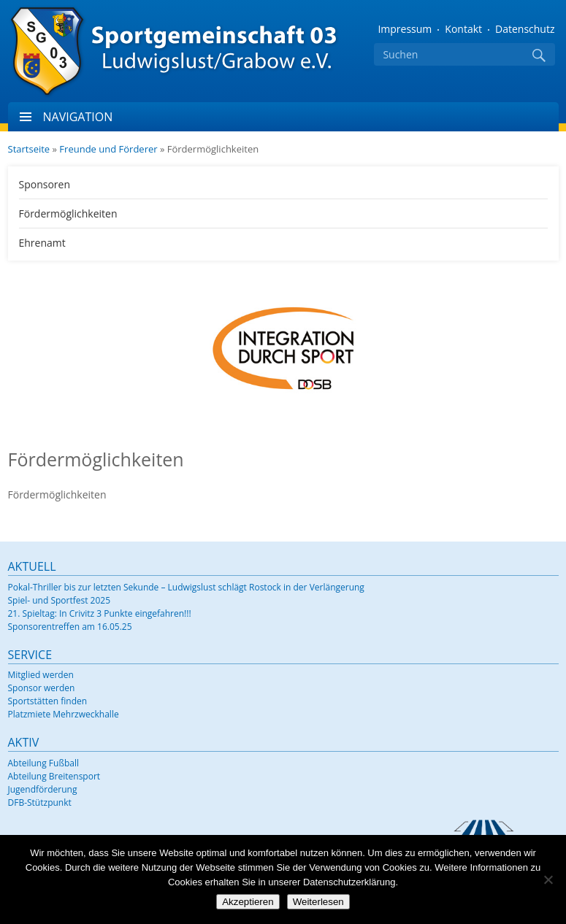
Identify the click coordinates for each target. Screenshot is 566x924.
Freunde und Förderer (108, 149)
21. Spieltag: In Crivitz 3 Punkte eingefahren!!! (100, 613)
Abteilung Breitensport (54, 776)
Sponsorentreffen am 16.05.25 (70, 627)
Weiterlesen (318, 902)
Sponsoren (45, 184)
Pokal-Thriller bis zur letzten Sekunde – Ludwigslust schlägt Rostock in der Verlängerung (186, 587)
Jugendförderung (43, 789)
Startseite (29, 149)
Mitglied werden (41, 675)
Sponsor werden (42, 688)
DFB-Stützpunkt (40, 802)
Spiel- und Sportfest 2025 (60, 600)
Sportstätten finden (48, 701)
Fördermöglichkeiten (68, 213)
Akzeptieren (248, 902)
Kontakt (463, 29)
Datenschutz (525, 29)
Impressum (405, 29)
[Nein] (548, 879)
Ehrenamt (42, 243)
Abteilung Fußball (43, 763)
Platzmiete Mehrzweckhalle (64, 714)
